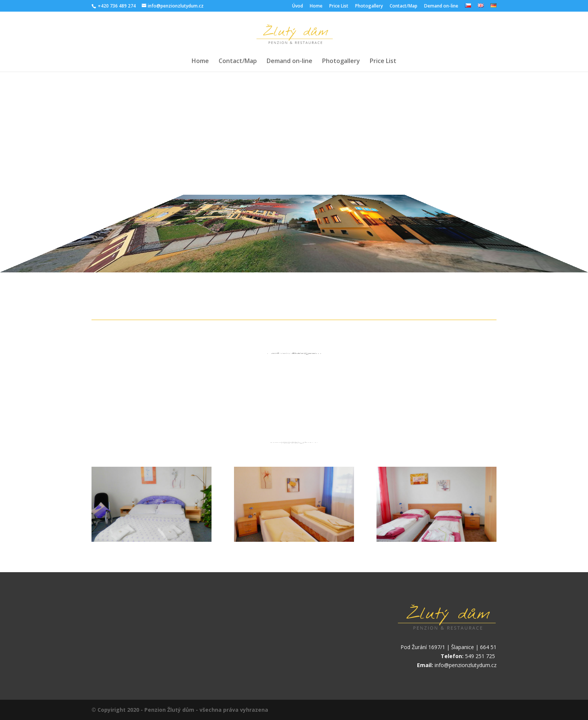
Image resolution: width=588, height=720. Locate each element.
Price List (339, 6)
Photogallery (369, 6)
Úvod (298, 6)
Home (316, 6)
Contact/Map (403, 6)
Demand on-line (441, 6)
